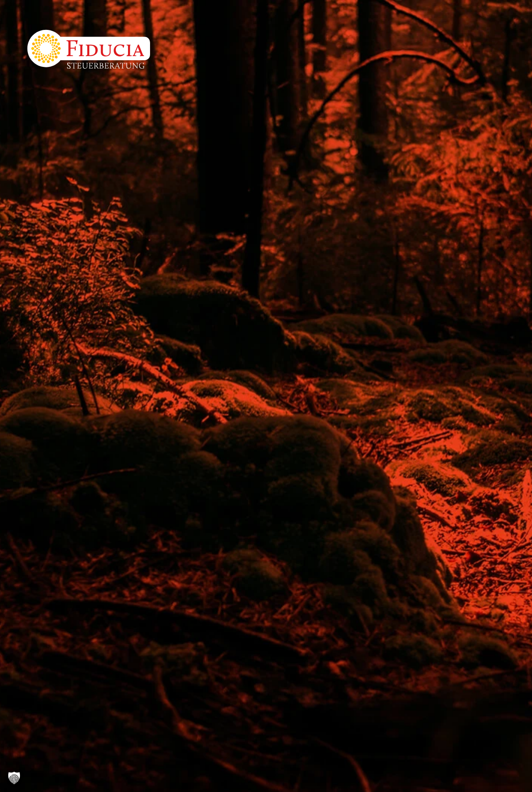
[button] (14, 778)
